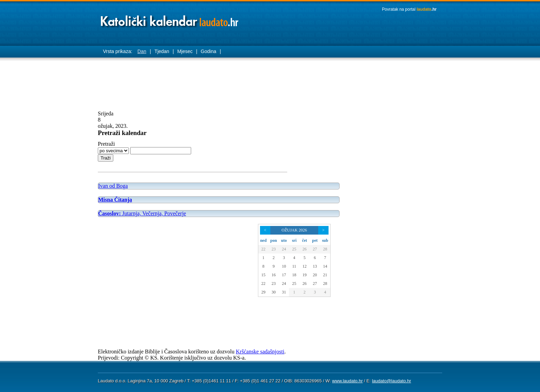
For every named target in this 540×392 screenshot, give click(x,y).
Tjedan (162, 51)
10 (284, 266)
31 (284, 292)
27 (315, 249)
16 (273, 275)
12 (304, 266)
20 (315, 275)
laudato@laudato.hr (392, 381)
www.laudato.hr (347, 381)
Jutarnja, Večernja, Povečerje (142, 213)
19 (304, 275)
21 (325, 275)
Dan (142, 51)
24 (284, 249)
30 (273, 292)
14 (325, 266)
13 (315, 266)
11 (294, 266)
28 (325, 249)
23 (273, 249)
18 (294, 275)
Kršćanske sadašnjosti (260, 352)
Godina (209, 51)
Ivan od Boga (113, 186)
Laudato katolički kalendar (170, 19)
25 (294, 249)
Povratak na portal (409, 9)
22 (263, 249)
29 (263, 292)
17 (284, 275)
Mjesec (185, 51)
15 (263, 275)
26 (304, 249)
